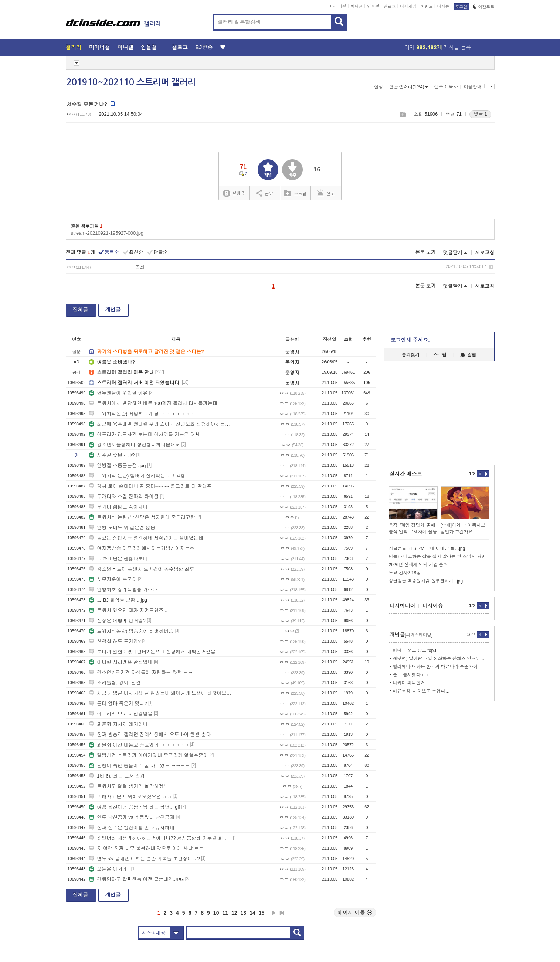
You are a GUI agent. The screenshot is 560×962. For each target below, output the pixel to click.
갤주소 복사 (446, 87)
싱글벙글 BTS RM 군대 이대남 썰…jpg (427, 548)
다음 (274, 913)
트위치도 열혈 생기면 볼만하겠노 (128, 786)
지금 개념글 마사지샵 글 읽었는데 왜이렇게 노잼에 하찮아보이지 (160, 693)
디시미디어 (403, 606)
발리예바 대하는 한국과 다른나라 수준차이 (435, 667)
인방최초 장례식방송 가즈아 (123, 590)
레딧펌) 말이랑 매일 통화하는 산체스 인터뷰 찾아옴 (441, 659)
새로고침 (485, 253)
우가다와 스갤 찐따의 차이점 (124, 497)
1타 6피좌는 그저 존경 (117, 776)
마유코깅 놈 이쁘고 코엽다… (421, 691)
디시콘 (443, 6)
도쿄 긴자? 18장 (405, 573)
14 (252, 913)
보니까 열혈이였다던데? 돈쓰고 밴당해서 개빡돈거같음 (152, 652)
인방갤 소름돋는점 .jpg (117, 465)
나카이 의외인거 (409, 683)
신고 (326, 193)
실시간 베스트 (406, 474)
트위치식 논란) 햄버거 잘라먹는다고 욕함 (137, 476)
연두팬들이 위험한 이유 (118, 393)
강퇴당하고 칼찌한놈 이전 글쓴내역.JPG (136, 879)
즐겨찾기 (411, 355)
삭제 (491, 267)
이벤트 (427, 6)
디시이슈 (433, 606)
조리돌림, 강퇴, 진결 (115, 683)
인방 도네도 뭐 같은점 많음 (122, 528)
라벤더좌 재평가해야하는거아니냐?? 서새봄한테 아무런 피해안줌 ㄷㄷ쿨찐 (160, 838)
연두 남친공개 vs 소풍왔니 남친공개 (131, 817)
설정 (379, 87)
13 (244, 913)
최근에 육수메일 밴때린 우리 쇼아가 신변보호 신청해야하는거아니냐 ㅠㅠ (160, 424)
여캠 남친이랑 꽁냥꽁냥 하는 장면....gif (134, 807)
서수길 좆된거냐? (112, 455)
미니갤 (357, 6)
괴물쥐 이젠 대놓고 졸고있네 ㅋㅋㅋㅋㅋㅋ (139, 745)
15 (262, 913)
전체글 (81, 310)
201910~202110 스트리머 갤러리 (131, 82)
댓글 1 (480, 114)
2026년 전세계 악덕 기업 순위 (418, 565)
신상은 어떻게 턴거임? (117, 621)
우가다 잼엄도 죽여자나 (118, 507)
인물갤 (373, 6)
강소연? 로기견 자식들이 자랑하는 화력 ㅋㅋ (141, 672)
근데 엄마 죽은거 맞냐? (118, 703)
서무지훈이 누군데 (113, 579)
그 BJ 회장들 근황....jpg (118, 600)
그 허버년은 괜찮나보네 (118, 559)
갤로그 (390, 6)
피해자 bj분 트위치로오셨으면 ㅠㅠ (130, 797)
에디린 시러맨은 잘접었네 (121, 662)
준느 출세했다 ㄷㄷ (412, 675)
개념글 (113, 310)
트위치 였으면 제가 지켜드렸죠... (128, 610)
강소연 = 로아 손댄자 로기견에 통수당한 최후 (141, 569)
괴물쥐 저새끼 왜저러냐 (118, 724)
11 (225, 913)
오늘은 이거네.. (109, 869)
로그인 (461, 7)
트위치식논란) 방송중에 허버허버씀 (131, 631)
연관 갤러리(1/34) (409, 87)
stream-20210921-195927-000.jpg (107, 233)
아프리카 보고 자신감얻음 (121, 714)
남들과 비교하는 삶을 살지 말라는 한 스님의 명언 (437, 557)
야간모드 (484, 7)
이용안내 (473, 87)
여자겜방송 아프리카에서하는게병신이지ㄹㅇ (142, 548)
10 (216, 913)
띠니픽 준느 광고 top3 (415, 650)
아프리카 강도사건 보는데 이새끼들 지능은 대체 (144, 434)
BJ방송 (204, 47)
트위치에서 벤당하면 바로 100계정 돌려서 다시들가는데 (153, 403)
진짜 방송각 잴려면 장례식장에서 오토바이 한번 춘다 (150, 735)
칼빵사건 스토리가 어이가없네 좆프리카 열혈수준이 (148, 755)
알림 (468, 355)
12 (234, 913)
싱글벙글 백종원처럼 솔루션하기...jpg (426, 581)
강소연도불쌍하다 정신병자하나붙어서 (134, 445)
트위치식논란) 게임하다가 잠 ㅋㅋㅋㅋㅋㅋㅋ (141, 414)
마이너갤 (338, 6)
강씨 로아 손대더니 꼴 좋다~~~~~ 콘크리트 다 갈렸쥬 (150, 486)
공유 (265, 193)
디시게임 (408, 6)
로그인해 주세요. (410, 340)
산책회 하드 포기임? (115, 641)
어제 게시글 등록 (438, 47)
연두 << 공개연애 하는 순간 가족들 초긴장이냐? (144, 859)
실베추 (234, 193)
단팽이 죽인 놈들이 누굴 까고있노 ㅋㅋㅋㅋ (139, 766)
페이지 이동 (355, 912)
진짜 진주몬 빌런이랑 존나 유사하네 (131, 828)
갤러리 (74, 47)
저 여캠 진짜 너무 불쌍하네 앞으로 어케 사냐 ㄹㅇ (146, 848)
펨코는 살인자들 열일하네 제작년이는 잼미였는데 (146, 538)
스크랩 (402, 114)
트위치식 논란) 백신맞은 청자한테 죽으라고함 (142, 517)
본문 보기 (425, 252)
